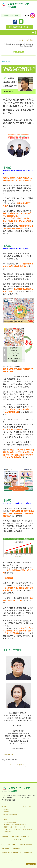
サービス (4, 819)
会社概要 (6, 809)
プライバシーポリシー (25, 845)
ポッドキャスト (18, 840)
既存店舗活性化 (8, 754)
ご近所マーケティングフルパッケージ (14, 827)
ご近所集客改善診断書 (10, 822)
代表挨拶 (6, 812)
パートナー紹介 (27, 806)
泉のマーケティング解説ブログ (21, 837)
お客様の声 (30, 40)
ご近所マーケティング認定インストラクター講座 (18, 829)
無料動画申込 (17, 849)
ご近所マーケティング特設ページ (11, 853)
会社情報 (4, 806)
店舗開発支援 (7, 832)
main (11, 765)
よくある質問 (12, 845)
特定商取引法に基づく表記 (11, 814)
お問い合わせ (5, 849)
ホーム (21, 40)
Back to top (31, 864)
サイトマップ (28, 853)
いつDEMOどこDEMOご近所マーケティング (15, 825)
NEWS (3, 845)
